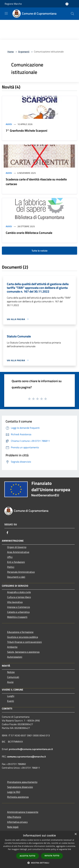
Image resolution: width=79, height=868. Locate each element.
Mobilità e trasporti (17, 617)
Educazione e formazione (20, 632)
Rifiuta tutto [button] (52, 856)
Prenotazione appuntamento (22, 782)
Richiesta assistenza (18, 797)
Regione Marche (13, 4)
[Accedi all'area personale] (67, 4)
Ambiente (12, 647)
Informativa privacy (17, 822)
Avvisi (9, 124)
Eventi (11, 701)
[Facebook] (7, 533)
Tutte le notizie (39, 251)
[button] (39, 863)
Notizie (11, 672)
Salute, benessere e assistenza (23, 652)
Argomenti (24, 52)
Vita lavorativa (15, 602)
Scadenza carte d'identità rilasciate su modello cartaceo (36, 182)
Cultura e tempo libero (19, 597)
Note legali (13, 827)
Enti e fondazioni (16, 562)
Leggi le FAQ (14, 792)
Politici (11, 567)
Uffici (10, 557)
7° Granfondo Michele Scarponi (27, 131)
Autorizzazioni (15, 657)
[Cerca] (72, 14)
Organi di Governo (17, 547)
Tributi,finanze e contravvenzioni (24, 642)
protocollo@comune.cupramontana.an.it (31, 749)
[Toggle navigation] (6, 13)
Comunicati (13, 677)
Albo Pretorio (14, 817)
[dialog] (39, 849)
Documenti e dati (16, 577)
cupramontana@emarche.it (31, 757)
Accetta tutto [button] (28, 856)
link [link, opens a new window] (69, 849)
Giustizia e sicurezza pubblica (23, 637)
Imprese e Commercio (19, 607)
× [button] (76, 834)
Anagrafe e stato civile (19, 592)
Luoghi (11, 696)
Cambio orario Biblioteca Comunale (29, 233)
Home (11, 52)
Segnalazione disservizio (20, 787)
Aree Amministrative (18, 552)
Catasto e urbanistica (18, 612)
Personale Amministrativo (21, 572)
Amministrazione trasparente (23, 812)
